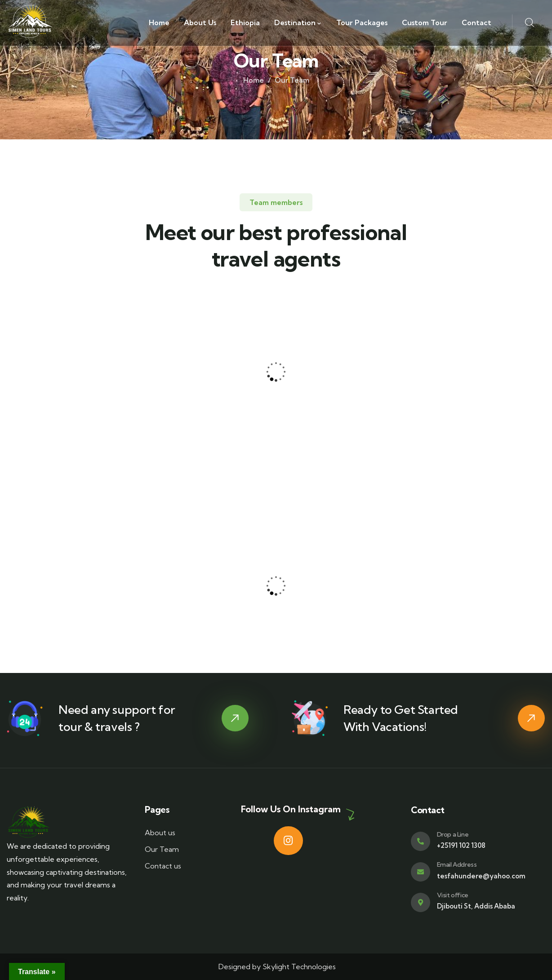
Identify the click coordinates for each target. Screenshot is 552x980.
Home (254, 80)
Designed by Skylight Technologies (276, 967)
